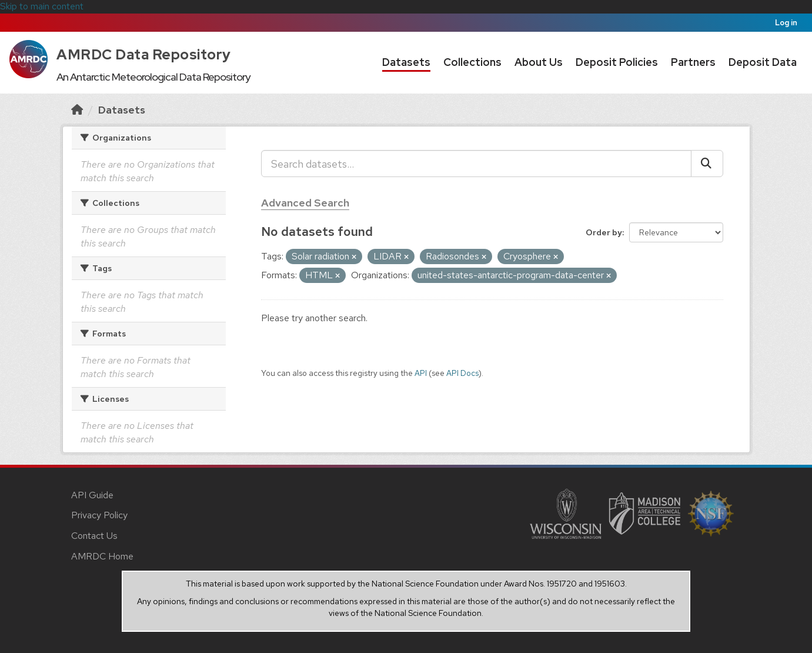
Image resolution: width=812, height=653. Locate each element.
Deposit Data (763, 62)
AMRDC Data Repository (144, 54)
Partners (693, 62)
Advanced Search (305, 203)
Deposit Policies (617, 62)
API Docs (462, 373)
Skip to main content (42, 6)
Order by (604, 232)
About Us (539, 62)
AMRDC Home (102, 556)
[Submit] (707, 164)
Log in (786, 23)
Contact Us (94, 536)
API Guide (92, 495)
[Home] (77, 110)
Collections (472, 62)
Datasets (406, 62)
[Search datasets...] (476, 164)
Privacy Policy (99, 515)
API (421, 373)
